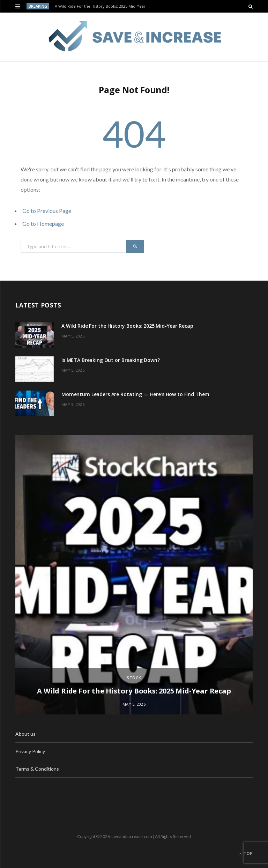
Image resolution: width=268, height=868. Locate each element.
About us (25, 734)
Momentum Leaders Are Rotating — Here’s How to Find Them (135, 394)
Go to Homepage (43, 224)
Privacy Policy (30, 751)
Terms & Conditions (37, 769)
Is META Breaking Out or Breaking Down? (111, 360)
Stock (134, 678)
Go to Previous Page (47, 211)
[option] (134, 575)
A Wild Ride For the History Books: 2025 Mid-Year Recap (105, 6)
